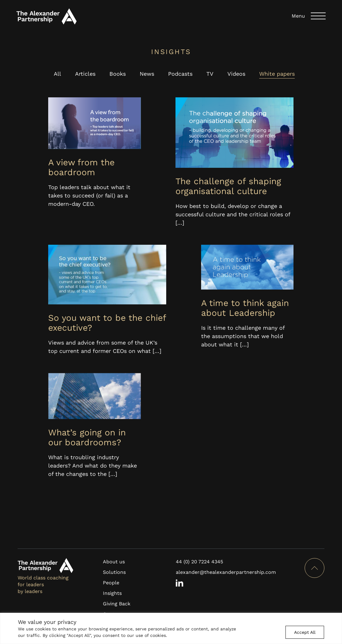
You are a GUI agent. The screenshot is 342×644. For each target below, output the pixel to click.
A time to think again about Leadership (245, 308)
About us (114, 562)
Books (118, 74)
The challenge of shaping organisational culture (228, 186)
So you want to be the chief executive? (107, 323)
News (147, 74)
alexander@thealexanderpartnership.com (226, 572)
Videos (236, 74)
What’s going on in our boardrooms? (87, 437)
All (57, 74)
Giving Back (117, 604)
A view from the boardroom (81, 167)
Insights (112, 593)
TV (210, 74)
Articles (85, 74)
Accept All (305, 632)
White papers (277, 74)
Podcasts (180, 74)
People (111, 583)
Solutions (114, 572)
